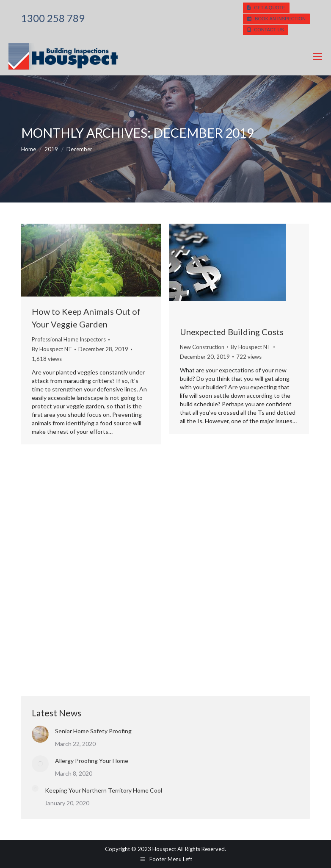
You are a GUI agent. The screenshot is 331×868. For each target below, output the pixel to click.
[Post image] (40, 734)
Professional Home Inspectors (69, 339)
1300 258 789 (53, 18)
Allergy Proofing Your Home (92, 761)
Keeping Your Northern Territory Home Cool (103, 790)
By (52, 349)
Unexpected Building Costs (232, 332)
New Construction (202, 347)
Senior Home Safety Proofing (93, 731)
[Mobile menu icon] (317, 56)
